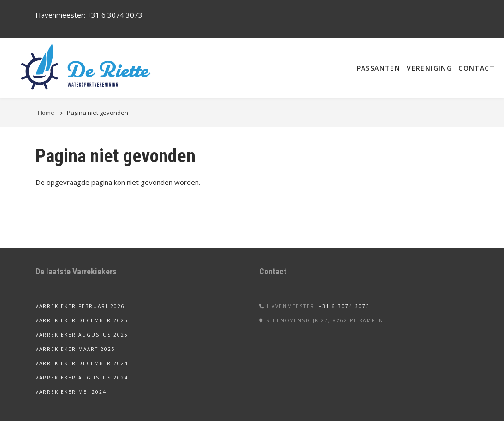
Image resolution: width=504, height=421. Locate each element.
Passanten (379, 68)
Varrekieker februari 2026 (80, 306)
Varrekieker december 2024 (82, 363)
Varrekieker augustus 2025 (82, 335)
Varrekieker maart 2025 (75, 349)
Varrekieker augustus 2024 (82, 378)
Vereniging (429, 68)
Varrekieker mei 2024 (71, 392)
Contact (477, 68)
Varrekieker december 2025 (82, 320)
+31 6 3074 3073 (115, 15)
